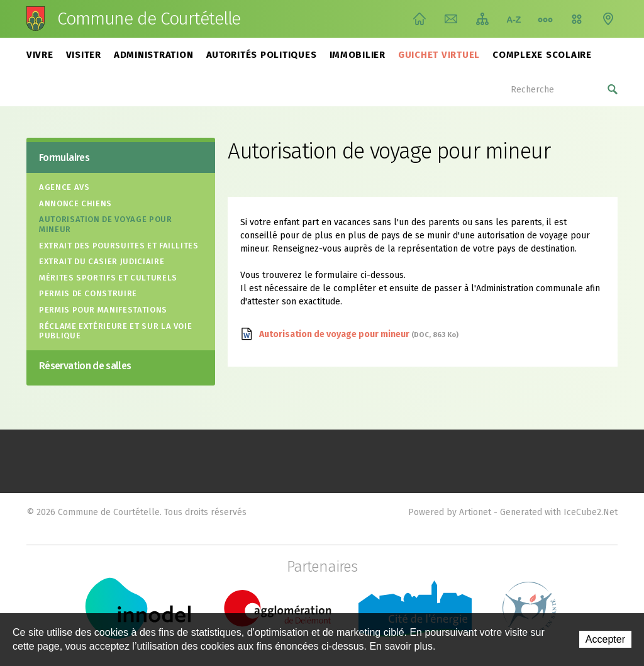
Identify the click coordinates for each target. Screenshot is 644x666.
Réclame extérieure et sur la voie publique (115, 331)
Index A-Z (514, 19)
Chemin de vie (545, 19)
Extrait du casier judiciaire (102, 261)
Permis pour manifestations (103, 310)
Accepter (605, 639)
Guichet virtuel (439, 55)
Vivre (40, 55)
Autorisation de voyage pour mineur (106, 224)
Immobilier (358, 55)
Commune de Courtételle (149, 19)
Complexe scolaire (542, 55)
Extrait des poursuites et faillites (119, 246)
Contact (451, 19)
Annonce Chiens (75, 203)
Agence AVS (64, 187)
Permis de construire (88, 293)
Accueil (419, 19)
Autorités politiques (262, 55)
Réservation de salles (85, 366)
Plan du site (482, 19)
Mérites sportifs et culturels (108, 278)
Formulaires (64, 158)
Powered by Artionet (450, 512)
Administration (154, 55)
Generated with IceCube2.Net (559, 512)
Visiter (84, 55)
